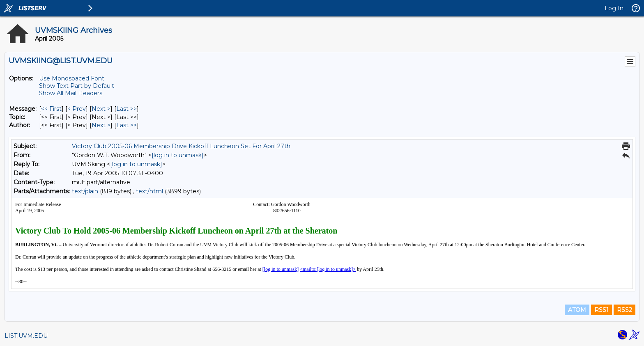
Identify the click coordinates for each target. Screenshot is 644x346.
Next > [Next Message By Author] (101, 125)
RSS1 (601, 310)
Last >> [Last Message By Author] (126, 125)
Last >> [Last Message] (126, 109)
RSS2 (624, 310)
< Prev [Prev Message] (77, 109)
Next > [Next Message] (101, 109)
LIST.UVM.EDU (26, 336)
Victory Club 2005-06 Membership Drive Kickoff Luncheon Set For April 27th (181, 146)
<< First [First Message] (51, 109)
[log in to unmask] (178, 155)
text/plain (85, 191)
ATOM (577, 310)
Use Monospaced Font (72, 78)
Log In (614, 8)
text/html (149, 191)
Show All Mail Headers (71, 93)
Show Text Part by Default (77, 86)
